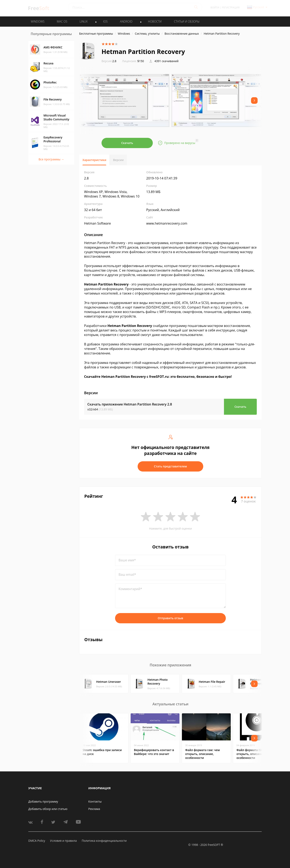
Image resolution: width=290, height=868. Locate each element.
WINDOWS (38, 21)
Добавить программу (43, 801)
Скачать (127, 143)
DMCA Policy (37, 841)
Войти (215, 7)
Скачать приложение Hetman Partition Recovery (130, 404)
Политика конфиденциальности (104, 841)
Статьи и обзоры (187, 21)
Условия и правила (63, 841)
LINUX (83, 21)
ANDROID (126, 21)
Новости (155, 21)
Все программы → (51, 159)
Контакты (95, 801)
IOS (105, 21)
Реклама (94, 809)
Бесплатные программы (96, 34)
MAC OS (62, 21)
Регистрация (231, 7)
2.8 (109, 61)
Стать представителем (171, 466)
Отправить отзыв (170, 618)
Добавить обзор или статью (48, 809)
